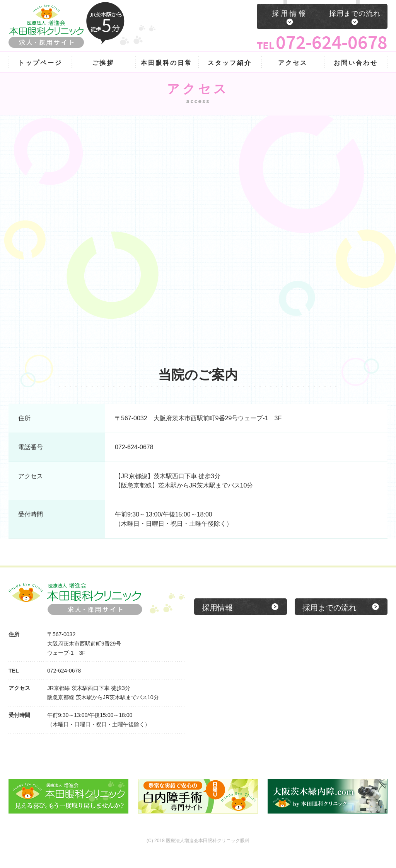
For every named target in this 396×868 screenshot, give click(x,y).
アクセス (293, 63)
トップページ (40, 63)
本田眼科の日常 (166, 63)
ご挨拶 (103, 63)
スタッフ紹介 (230, 63)
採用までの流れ (355, 14)
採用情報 (290, 14)
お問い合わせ (356, 63)
